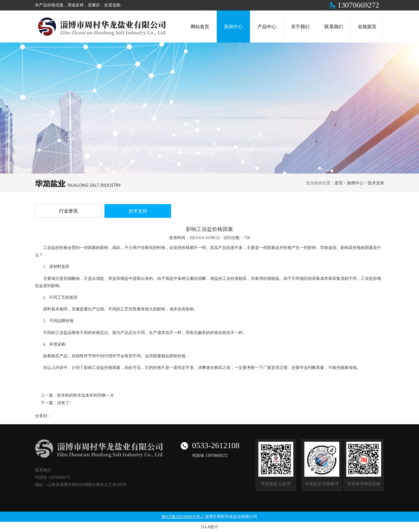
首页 (339, 183)
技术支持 (376, 183)
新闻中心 (355, 183)
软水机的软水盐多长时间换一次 (86, 395)
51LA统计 (210, 527)
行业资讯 (68, 211)
